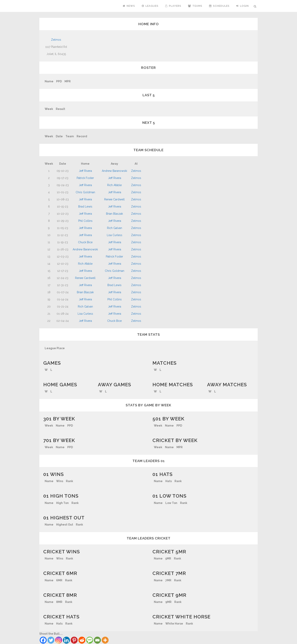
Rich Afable (114, 185)
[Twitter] (51, 640)
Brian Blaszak (114, 214)
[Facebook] (43, 640)
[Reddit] (82, 640)
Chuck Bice (85, 242)
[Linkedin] (66, 640)
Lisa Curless (115, 235)
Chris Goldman (85, 192)
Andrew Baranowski (114, 171)
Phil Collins (85, 221)
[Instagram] (59, 640)
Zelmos (56, 40)
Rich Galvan (115, 228)
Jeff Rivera (85, 171)
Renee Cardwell (114, 199)
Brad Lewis (85, 207)
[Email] (97, 640)
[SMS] (90, 640)
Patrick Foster (85, 178)
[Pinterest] (74, 640)
